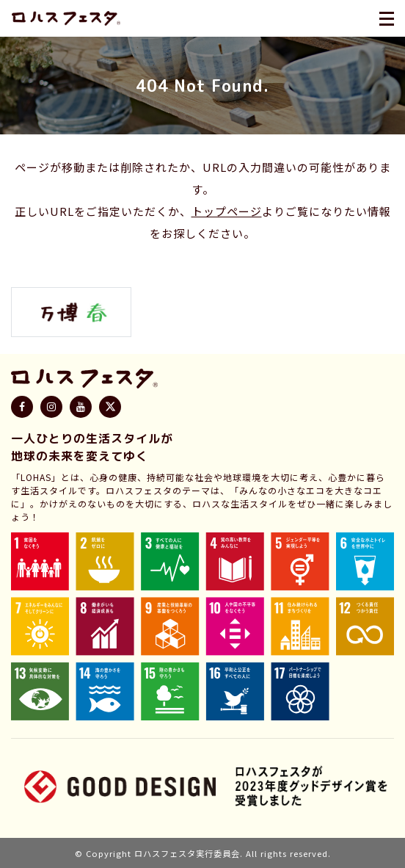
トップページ (227, 211)
